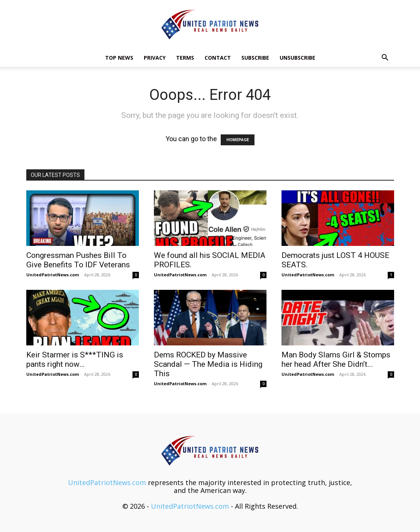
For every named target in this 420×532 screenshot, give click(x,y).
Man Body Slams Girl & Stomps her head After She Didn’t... (336, 359)
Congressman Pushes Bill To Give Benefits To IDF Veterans (78, 260)
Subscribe (255, 58)
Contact (218, 58)
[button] (385, 58)
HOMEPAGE (238, 140)
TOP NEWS (119, 58)
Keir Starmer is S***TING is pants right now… (75, 359)
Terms (185, 58)
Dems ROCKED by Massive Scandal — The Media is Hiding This (208, 364)
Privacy (155, 58)
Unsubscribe (297, 58)
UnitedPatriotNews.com (53, 275)
